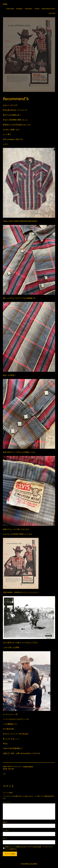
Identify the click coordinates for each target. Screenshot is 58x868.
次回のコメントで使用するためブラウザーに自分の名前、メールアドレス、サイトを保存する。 (29, 848)
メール (6, 830)
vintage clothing (28, 767)
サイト (5, 839)
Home (5, 4)
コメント (7, 802)
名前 (5, 822)
